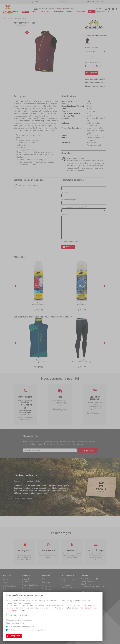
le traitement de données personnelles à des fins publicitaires (27, 630)
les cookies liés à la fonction (16, 623)
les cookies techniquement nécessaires (20, 620)
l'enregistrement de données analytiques (21, 627)
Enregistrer (15, 636)
